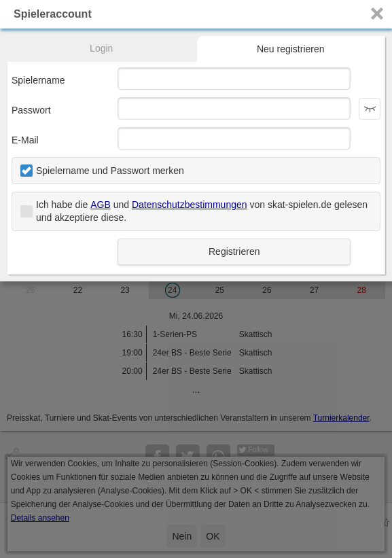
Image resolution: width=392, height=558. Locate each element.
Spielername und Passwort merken (110, 171)
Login (101, 48)
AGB (101, 205)
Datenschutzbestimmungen (190, 205)
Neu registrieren (291, 49)
